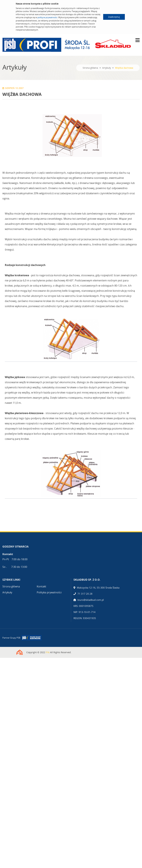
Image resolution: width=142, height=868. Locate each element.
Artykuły (107, 68)
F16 (48, 652)
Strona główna (90, 68)
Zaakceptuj (114, 17)
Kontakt (41, 586)
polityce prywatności (47, 17)
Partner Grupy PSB (11, 638)
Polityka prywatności (49, 592)
